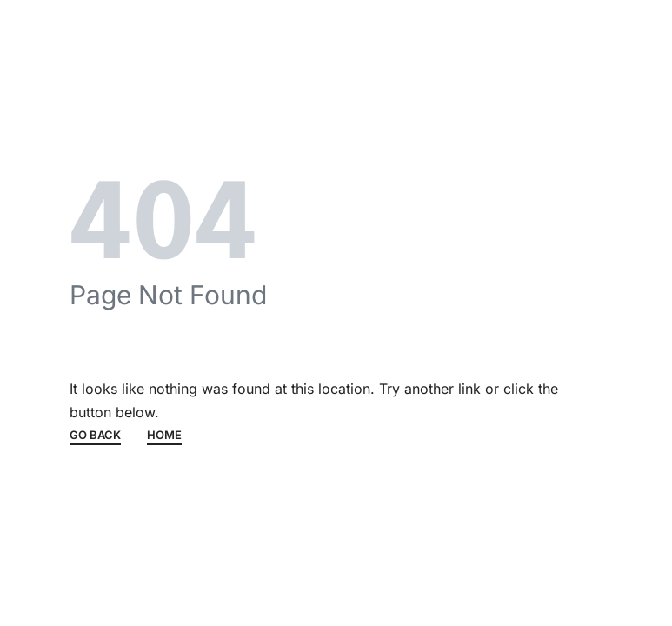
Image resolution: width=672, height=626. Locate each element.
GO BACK (95, 436)
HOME (164, 436)
